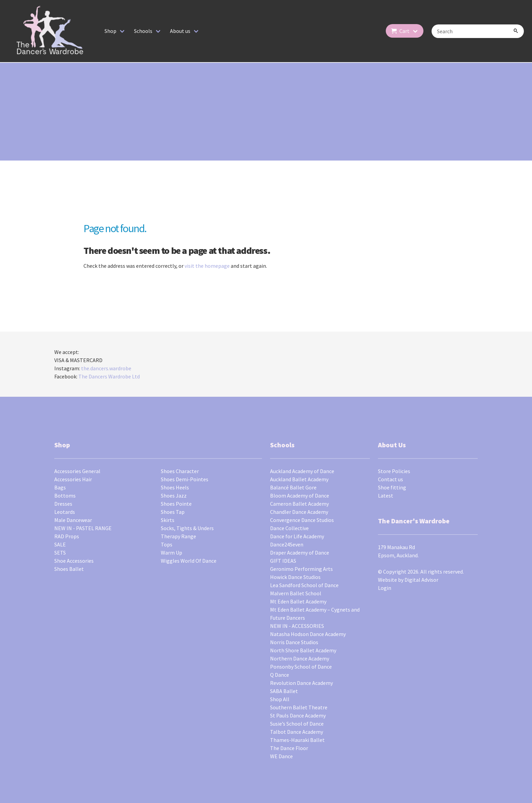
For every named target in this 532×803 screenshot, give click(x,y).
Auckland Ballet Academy (299, 479)
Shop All (280, 699)
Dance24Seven (287, 544)
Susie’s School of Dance (297, 724)
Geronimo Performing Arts (301, 569)
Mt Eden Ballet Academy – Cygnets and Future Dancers (315, 614)
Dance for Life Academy (297, 536)
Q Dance (280, 675)
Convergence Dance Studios (302, 520)
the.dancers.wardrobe (106, 368)
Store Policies (394, 471)
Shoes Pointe (176, 504)
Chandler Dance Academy (299, 512)
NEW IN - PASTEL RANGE (83, 528)
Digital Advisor (421, 580)
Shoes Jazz (174, 496)
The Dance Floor (289, 748)
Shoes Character (180, 471)
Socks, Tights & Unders (187, 528)
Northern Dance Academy (300, 658)
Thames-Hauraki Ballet (297, 740)
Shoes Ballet (69, 569)
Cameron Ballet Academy (299, 504)
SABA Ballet (284, 691)
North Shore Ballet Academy (303, 650)
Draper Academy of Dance (300, 553)
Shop (110, 31)
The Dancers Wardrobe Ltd (109, 376)
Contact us (391, 479)
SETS (60, 553)
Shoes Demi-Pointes (185, 479)
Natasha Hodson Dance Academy (308, 634)
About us (180, 31)
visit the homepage (207, 266)
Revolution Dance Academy (301, 683)
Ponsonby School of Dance (301, 667)
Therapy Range (178, 536)
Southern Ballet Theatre (299, 707)
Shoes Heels (175, 487)
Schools (143, 31)
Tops (167, 544)
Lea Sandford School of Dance (304, 585)
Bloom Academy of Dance (300, 496)
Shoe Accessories (74, 561)
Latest (386, 496)
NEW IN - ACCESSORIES (297, 626)
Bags (60, 487)
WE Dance (281, 756)
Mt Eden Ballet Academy (298, 601)
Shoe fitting (392, 487)
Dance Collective (289, 528)
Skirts (168, 520)
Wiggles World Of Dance (189, 561)
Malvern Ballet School (296, 593)
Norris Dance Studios (294, 642)
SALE (60, 544)
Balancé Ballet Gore (293, 487)
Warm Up (172, 553)
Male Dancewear (73, 520)
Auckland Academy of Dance (302, 471)
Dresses (63, 504)
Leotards (65, 512)
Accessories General (77, 471)
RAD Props (67, 536)
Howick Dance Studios (295, 577)
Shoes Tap (173, 512)
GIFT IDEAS (283, 561)
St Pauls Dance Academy (298, 715)
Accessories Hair (73, 479)
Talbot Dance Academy (297, 732)
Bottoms (65, 496)
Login (385, 588)
